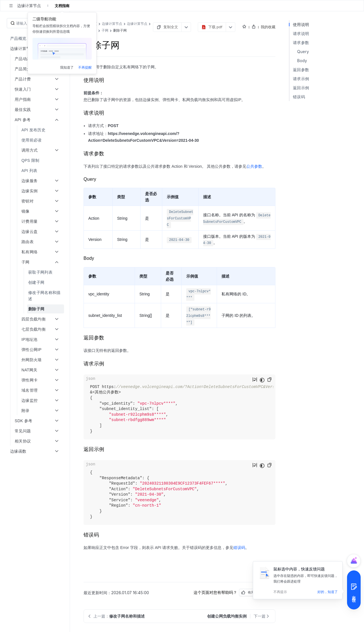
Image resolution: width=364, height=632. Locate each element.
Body (302, 61)
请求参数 (301, 43)
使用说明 (301, 24)
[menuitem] (35, 38)
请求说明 (301, 33)
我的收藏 (268, 27)
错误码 (239, 548)
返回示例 (301, 88)
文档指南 (62, 6)
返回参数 (301, 70)
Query (303, 52)
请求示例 (301, 79)
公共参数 (254, 166)
